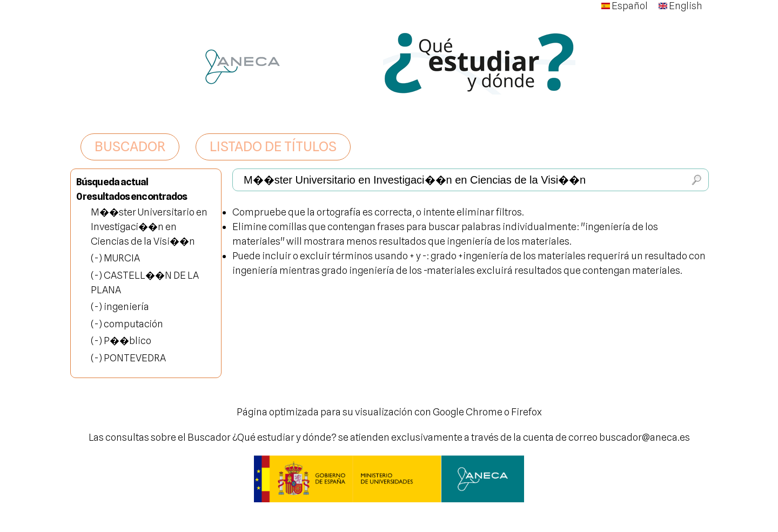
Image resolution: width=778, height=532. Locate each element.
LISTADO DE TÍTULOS (273, 146)
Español (625, 6)
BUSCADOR (130, 146)
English (680, 6)
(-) (97, 258)
